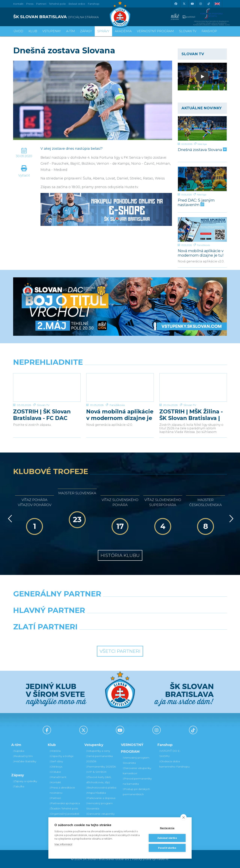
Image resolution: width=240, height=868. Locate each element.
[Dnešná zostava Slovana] (202, 128)
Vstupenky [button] (52, 31)
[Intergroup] (93, 636)
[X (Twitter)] (184, 4)
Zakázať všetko (167, 838)
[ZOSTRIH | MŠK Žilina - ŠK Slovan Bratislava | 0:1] (193, 387)
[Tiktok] (209, 4)
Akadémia (123, 31)
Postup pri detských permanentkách (136, 792)
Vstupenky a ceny (98, 751)
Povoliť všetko (167, 848)
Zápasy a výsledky (25, 781)
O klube (55, 772)
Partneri (55, 798)
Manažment (58, 777)
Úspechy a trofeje (62, 756)
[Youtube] (192, 4)
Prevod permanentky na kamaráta (137, 781)
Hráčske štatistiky (25, 761)
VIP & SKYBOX (96, 772)
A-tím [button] (70, 31)
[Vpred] (231, 519)
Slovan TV (43, 405)
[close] (183, 817)
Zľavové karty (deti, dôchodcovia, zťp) (99, 780)
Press (30, 4)
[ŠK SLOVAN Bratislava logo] (120, 14)
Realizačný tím (23, 756)
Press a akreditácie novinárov (62, 790)
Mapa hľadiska (96, 793)
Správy (103, 31)
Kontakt (55, 782)
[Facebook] (176, 4)
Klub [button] (33, 31)
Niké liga (202, 144)
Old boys (56, 767)
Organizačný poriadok (64, 814)
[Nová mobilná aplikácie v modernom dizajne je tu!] (202, 229)
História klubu (120, 555)
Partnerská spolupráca (65, 803)
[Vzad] (9, 519)
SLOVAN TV (188, 31)
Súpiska (19, 751)
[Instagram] (200, 4)
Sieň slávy (56, 761)
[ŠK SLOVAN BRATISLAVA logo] (65, 17)
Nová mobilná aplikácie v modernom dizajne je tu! (201, 253)
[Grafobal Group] (147, 636)
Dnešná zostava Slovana (202, 150)
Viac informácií (63, 844)
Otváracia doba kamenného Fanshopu (174, 764)
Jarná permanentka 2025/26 (99, 759)
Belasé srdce (77, 4)
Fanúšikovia (204, 245)
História (55, 751)
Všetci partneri (120, 651)
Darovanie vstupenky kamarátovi (100, 816)
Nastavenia (167, 828)
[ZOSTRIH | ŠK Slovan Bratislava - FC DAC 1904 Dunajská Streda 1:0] (47, 387)
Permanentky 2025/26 (101, 767)
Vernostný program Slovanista (99, 806)
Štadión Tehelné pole (64, 808)
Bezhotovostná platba (101, 788)
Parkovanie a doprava (101, 798)
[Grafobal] (93, 620)
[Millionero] (147, 620)
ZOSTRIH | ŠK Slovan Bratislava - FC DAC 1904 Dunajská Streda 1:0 (44, 415)
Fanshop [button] (209, 31)
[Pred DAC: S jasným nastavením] (202, 179)
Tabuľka (19, 786)
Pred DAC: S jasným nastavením (196, 202)
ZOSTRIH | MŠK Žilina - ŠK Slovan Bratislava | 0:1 (191, 415)
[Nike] (120, 603)
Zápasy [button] (86, 31)
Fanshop (94, 4)
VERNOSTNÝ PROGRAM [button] (155, 31)
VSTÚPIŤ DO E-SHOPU (170, 753)
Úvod (18, 31)
